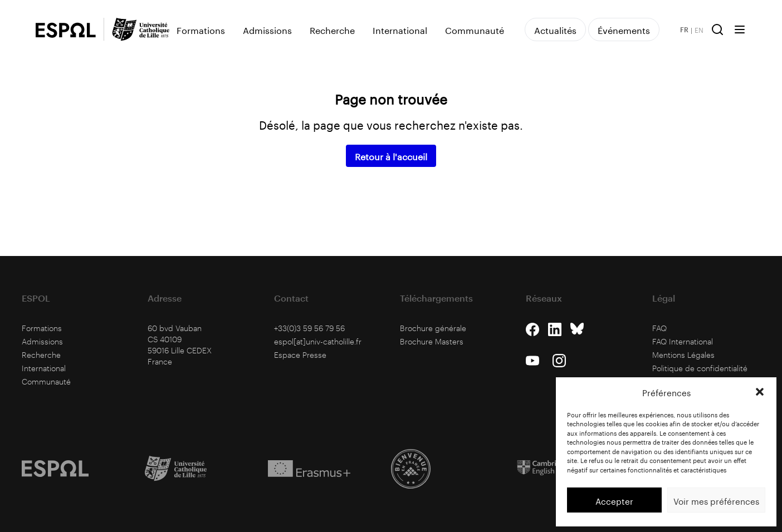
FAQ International (683, 341)
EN (699, 29)
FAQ (659, 328)
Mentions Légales (683, 355)
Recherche (332, 29)
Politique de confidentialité (700, 368)
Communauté (475, 29)
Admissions (267, 29)
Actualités (555, 29)
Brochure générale (433, 328)
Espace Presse (300, 355)
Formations (201, 29)
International (400, 29)
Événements (624, 29)
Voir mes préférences (716, 500)
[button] (760, 392)
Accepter (614, 500)
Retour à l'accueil (391, 156)
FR (684, 29)
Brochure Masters (432, 341)
